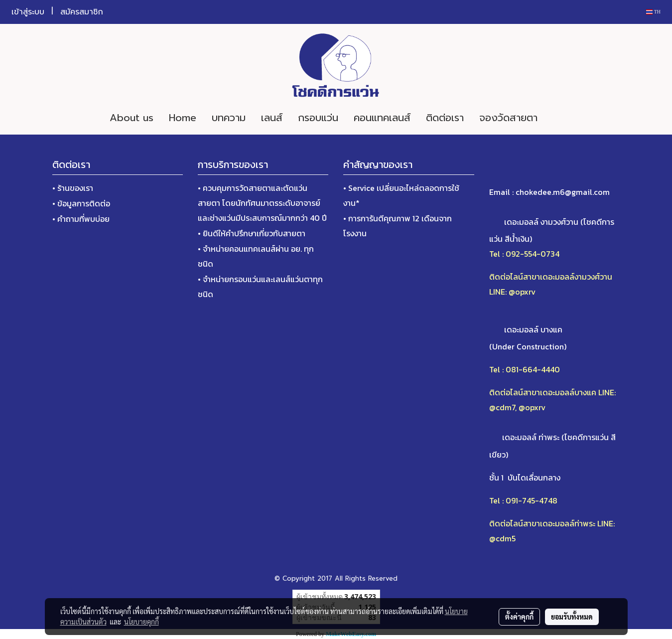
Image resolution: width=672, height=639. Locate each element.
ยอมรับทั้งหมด (572, 617)
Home (183, 118)
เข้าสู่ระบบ (28, 12)
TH (653, 12)
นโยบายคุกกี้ (141, 622)
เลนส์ (272, 118)
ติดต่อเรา (445, 118)
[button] (560, 118)
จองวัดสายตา (508, 118)
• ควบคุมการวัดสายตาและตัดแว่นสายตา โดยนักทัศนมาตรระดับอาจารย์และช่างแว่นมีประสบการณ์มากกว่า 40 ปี (262, 203)
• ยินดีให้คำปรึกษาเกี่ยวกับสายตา (252, 233)
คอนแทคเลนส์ (382, 118)
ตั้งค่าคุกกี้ (519, 617)
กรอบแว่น (318, 118)
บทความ (229, 118)
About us (132, 118)
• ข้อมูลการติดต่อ (81, 203)
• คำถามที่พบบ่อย (81, 219)
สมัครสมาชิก (82, 12)
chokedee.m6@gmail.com (563, 192)
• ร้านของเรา (73, 188)
